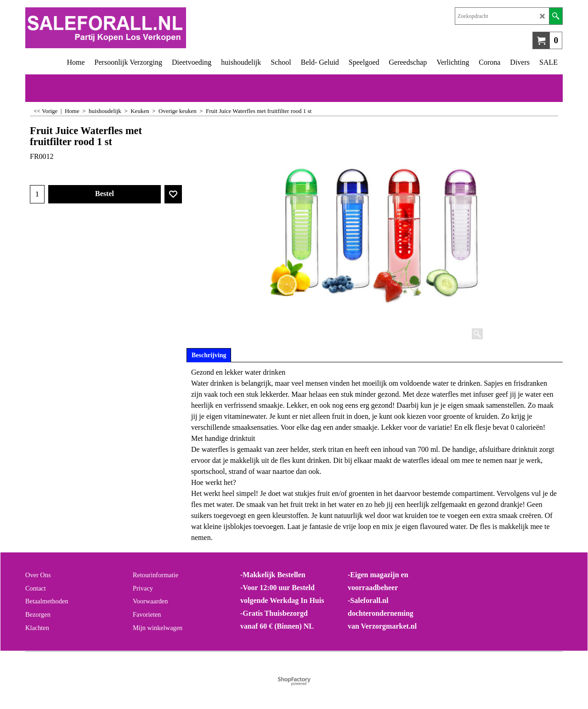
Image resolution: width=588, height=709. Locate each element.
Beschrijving (209, 355)
